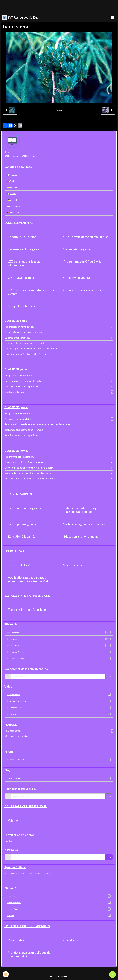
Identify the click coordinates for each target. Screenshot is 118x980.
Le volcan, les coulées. (59, 701)
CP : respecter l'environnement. (84, 290)
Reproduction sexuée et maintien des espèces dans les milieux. (38, 424)
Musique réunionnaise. (17, 736)
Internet (59, 896)
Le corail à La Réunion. (22, 237)
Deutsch (12, 200)
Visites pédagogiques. (78, 249)
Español (12, 187)
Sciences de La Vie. (20, 565)
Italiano (12, 194)
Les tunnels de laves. (59, 658)
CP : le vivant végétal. (77, 278)
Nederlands (14, 206)
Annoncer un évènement (40, 873)
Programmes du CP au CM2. (82, 262)
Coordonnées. (73, 940)
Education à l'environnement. (83, 537)
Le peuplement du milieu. (18, 338)
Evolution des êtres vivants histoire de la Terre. (29, 468)
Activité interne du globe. (18, 419)
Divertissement (59, 903)
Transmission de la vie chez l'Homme (24, 430)
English (12, 181)
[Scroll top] (113, 975)
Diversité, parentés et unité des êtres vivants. (29, 354)
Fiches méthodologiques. (25, 508)
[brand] (21, 17)
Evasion (59, 916)
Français (12, 175)
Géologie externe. (14, 392)
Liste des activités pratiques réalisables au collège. (82, 510)
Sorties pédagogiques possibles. (85, 524)
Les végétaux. (59, 645)
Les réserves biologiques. (25, 249)
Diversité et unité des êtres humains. (24, 462)
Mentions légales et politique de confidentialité (29, 954)
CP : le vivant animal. (21, 278)
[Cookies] (6, 974)
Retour (59, 110)
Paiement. (15, 820)
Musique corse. (13, 731)
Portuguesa (14, 212)
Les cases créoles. (59, 652)
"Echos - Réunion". (59, 778)
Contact (9, 841)
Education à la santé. (21, 537)
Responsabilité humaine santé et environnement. (31, 479)
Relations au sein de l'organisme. (22, 435)
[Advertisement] (50, 6)
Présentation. (17, 940)
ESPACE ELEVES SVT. (59, 760)
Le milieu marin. (59, 695)
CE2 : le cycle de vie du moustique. (86, 237)
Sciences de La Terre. (77, 565)
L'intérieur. (59, 714)
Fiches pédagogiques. (22, 524)
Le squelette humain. (22, 306)
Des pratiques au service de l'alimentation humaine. (32, 349)
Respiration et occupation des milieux (24, 381)
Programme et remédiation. (19, 376)
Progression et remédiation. (19, 327)
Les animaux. (59, 639)
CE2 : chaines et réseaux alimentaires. (24, 264)
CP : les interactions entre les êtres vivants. (31, 292)
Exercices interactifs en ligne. (27, 610)
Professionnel (59, 909)
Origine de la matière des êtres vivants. (25, 343)
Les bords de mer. (59, 708)
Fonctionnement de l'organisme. (22, 386)
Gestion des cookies (59, 976)
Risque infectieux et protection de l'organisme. (29, 473)
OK (109, 676)
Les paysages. (59, 632)
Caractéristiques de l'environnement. (24, 332)
